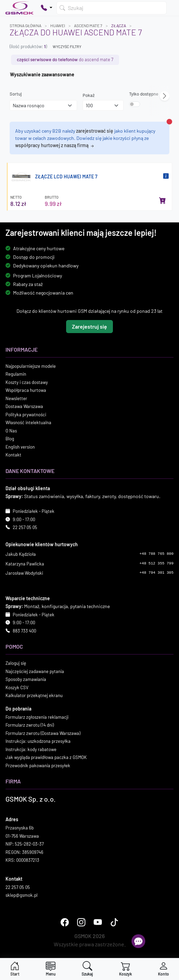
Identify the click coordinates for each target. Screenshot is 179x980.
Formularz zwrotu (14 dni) (30, 725)
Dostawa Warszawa (24, 407)
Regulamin (16, 374)
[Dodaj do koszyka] (162, 200)
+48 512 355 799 (156, 563)
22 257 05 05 (25, 528)
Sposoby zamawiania (26, 680)
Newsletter (16, 398)
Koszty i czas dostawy (27, 382)
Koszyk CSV (17, 687)
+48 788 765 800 (156, 554)
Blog (10, 439)
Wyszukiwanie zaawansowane (42, 74)
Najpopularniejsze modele (31, 366)
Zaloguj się (16, 663)
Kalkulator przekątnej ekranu (34, 696)
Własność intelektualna (28, 423)
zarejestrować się (95, 131)
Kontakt (13, 455)
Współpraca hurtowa (26, 390)
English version (20, 447)
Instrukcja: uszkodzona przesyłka (38, 741)
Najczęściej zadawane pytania (35, 671)
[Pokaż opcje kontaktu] (46, 8)
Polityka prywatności (26, 415)
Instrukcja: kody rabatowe (31, 749)
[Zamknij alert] (169, 122)
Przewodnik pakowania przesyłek (38, 766)
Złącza (119, 25)
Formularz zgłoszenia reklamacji (37, 717)
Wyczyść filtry (67, 47)
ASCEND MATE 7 (88, 25)
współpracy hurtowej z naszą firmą (55, 145)
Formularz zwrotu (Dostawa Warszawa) (43, 733)
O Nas (11, 431)
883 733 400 (24, 631)
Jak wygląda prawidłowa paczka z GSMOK (46, 758)
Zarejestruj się (89, 326)
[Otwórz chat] (138, 941)
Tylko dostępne (144, 94)
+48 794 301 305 (156, 573)
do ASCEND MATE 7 (65, 59)
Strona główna (25, 25)
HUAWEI (58, 25)
